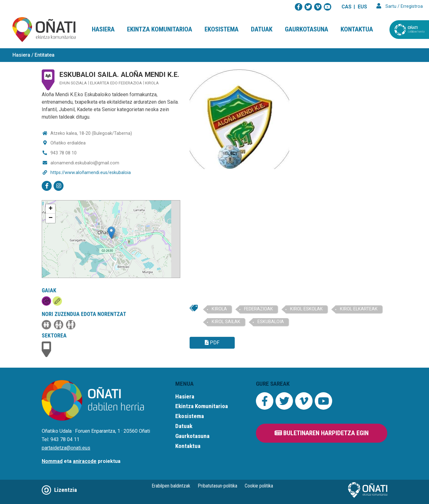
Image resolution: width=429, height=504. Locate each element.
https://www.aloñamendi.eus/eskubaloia (91, 173)
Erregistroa (412, 6)
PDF (212, 343)
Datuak (262, 29)
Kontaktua (357, 29)
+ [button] (51, 209)
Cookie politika (259, 486)
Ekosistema (222, 29)
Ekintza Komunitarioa (160, 29)
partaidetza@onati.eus (66, 448)
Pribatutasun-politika (217, 486)
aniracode (85, 461)
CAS (346, 7)
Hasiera (103, 29)
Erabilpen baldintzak (171, 486)
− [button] (51, 218)
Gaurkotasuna (306, 29)
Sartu (391, 6)
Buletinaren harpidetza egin (322, 433)
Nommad (52, 461)
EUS (362, 7)
